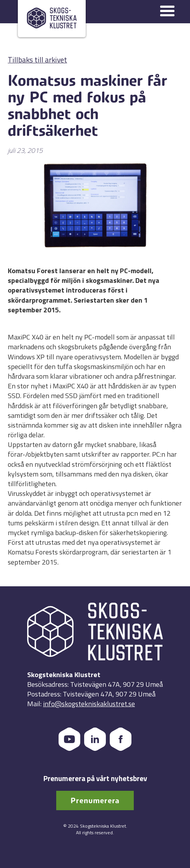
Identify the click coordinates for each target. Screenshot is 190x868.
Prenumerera (95, 801)
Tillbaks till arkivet (37, 60)
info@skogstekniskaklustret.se (89, 704)
